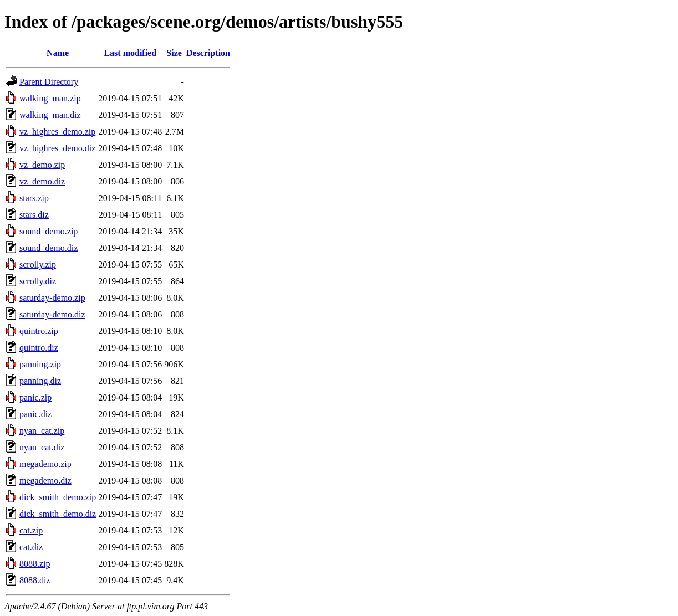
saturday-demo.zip (52, 298)
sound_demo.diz (49, 248)
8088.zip (35, 564)
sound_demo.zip (49, 231)
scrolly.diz (38, 281)
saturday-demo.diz (52, 314)
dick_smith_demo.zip (58, 497)
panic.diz (35, 414)
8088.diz (35, 580)
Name (58, 53)
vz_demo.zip (42, 165)
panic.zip (35, 397)
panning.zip (40, 364)
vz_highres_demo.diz (57, 148)
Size (174, 53)
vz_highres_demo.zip (57, 132)
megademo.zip (45, 464)
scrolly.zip (38, 265)
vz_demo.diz (42, 181)
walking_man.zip (50, 98)
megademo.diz (45, 481)
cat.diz (31, 547)
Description (208, 53)
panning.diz (40, 381)
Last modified (130, 53)
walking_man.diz (50, 115)
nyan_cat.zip (42, 431)
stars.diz (34, 215)
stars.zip (34, 198)
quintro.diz (39, 348)
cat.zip (31, 530)
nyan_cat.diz (42, 447)
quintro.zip (39, 331)
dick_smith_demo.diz (58, 514)
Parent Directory (49, 82)
